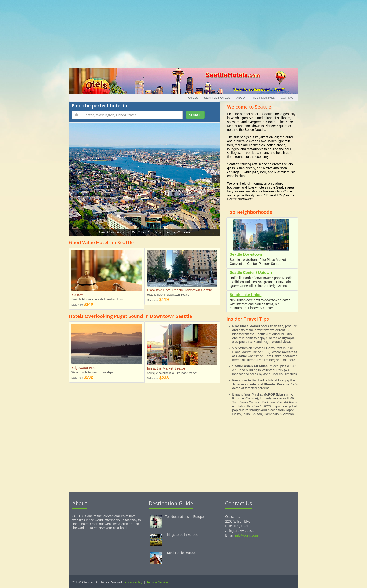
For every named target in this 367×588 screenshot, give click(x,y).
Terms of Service (157, 582)
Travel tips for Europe (181, 553)
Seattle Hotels (217, 98)
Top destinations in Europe (185, 517)
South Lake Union (246, 295)
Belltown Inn (81, 295)
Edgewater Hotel (84, 368)
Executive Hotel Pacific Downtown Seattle (180, 290)
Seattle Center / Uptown (251, 273)
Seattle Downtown (246, 254)
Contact (288, 98)
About (241, 98)
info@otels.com (247, 535)
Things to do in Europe (182, 535)
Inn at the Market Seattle (166, 368)
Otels (193, 98)
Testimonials (264, 98)
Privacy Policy (134, 582)
